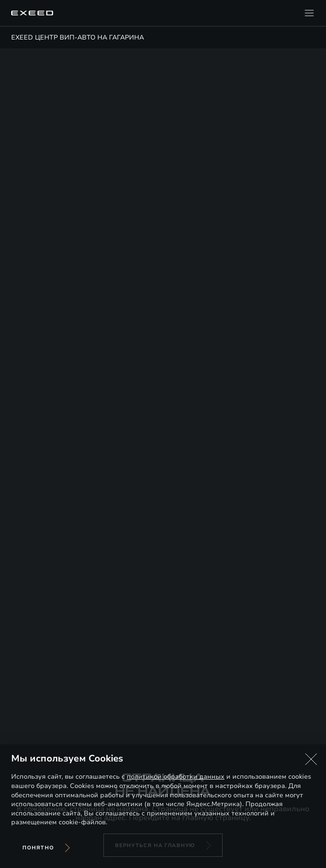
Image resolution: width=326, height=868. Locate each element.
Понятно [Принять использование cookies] (38, 848)
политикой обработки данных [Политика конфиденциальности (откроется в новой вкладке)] (176, 777)
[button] (311, 759)
